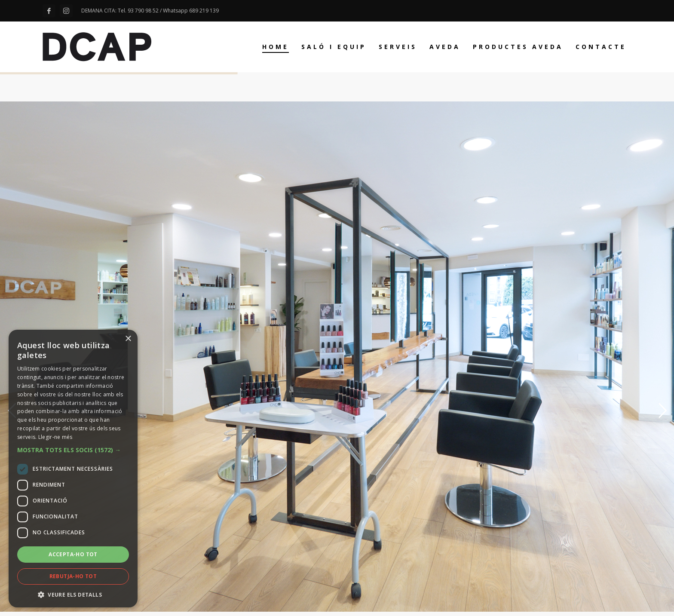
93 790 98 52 (143, 11)
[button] (73, 450)
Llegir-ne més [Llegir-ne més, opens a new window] (55, 437)
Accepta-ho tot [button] (73, 554)
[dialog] (73, 469)
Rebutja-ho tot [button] (73, 576)
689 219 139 (204, 11)
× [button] (128, 339)
